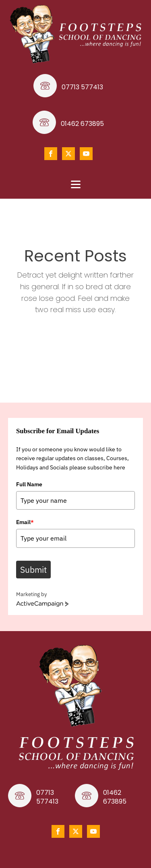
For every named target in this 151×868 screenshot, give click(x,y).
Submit (33, 570)
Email (25, 522)
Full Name (29, 484)
